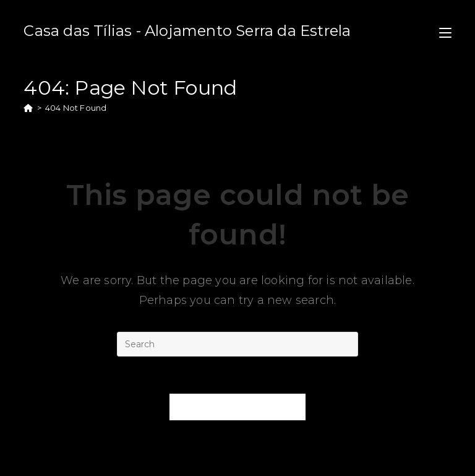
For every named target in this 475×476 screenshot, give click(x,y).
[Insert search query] (237, 344)
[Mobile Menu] (445, 31)
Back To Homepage (238, 407)
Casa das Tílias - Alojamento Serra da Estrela (187, 31)
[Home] (28, 108)
